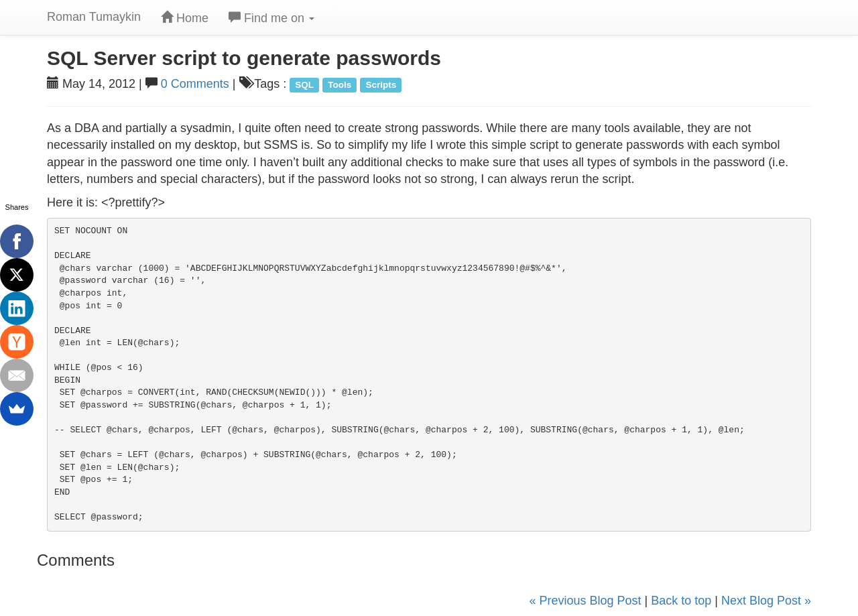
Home (185, 18)
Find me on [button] (271, 18)
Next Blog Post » (766, 601)
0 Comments (195, 84)
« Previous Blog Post (585, 601)
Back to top (681, 601)
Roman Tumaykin (94, 17)
